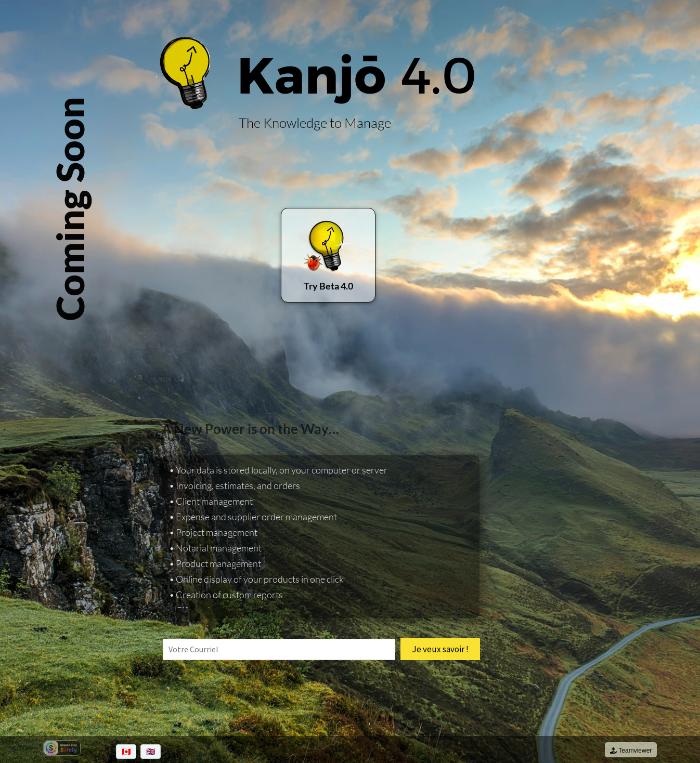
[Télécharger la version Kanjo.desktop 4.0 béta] (328, 255)
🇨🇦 (126, 752)
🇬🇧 (151, 752)
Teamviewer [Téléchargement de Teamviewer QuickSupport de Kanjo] (631, 751)
